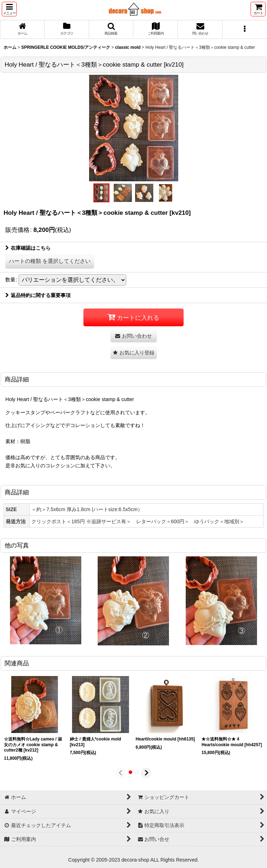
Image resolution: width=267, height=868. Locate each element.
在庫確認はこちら (28, 248)
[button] (9, 9)
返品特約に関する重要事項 (38, 295)
